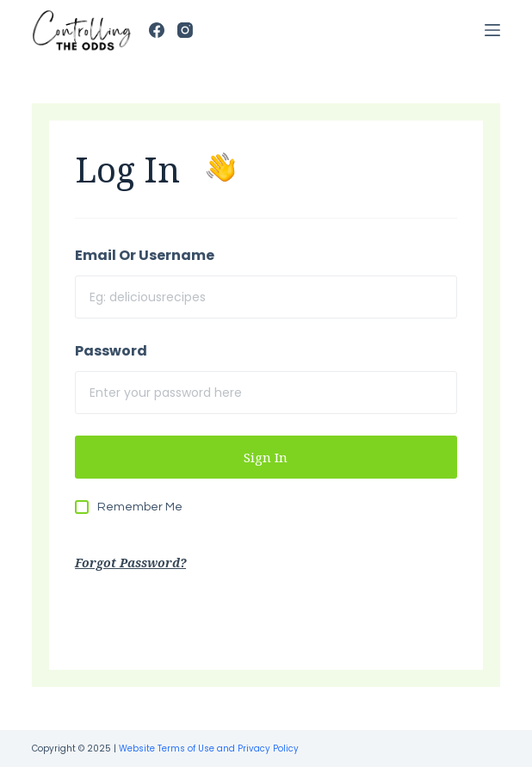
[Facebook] (157, 30)
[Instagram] (185, 30)
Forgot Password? (130, 563)
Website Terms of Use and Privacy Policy (209, 748)
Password (111, 351)
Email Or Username (145, 255)
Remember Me (140, 507)
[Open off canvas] (492, 30)
